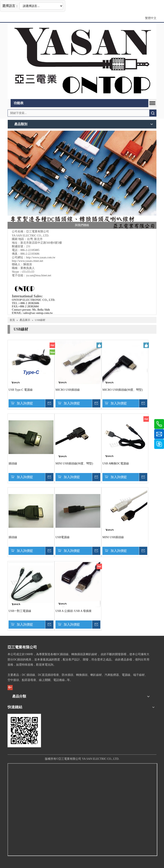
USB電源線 (63, 537)
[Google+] (10, 687)
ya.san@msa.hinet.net (39, 275)
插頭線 (13, 464)
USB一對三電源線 (20, 611)
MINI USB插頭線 (113, 537)
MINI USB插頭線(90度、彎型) (74, 464)
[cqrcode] (24, 731)
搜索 (153, 113)
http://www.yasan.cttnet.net (27, 261)
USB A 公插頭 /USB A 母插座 (74, 611)
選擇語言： (10, 6)
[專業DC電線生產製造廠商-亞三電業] (82, 180)
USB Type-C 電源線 (21, 390)
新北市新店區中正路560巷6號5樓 (41, 243)
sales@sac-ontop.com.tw (38, 313)
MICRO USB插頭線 (68, 390)
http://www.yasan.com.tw (41, 257)
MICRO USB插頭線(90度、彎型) (123, 390)
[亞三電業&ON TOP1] (82, 61)
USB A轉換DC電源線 (116, 464)
